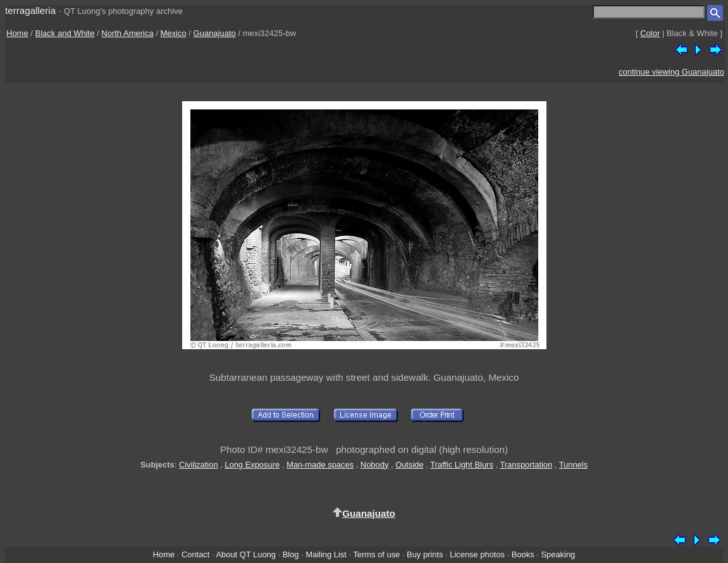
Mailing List (326, 554)
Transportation (526, 465)
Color (650, 33)
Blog (291, 554)
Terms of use (376, 554)
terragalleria (30, 10)
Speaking (558, 554)
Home (17, 33)
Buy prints (425, 554)
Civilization (199, 465)
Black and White (65, 33)
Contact (195, 554)
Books (523, 554)
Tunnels (573, 465)
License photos (477, 554)
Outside (409, 465)
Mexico (174, 33)
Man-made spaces (320, 465)
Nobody (375, 465)
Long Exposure (252, 465)
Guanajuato (215, 33)
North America (127, 33)
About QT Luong (245, 554)
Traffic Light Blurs (462, 465)
